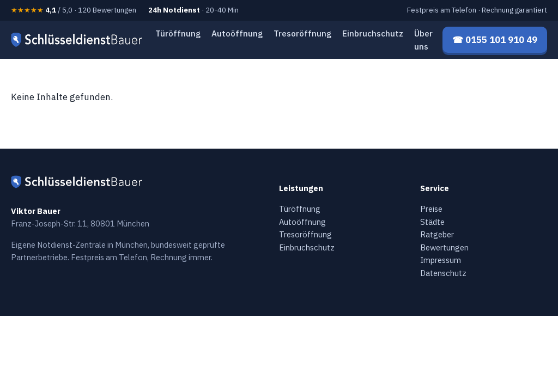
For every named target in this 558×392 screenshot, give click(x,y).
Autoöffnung (237, 33)
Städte (432, 222)
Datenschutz (443, 273)
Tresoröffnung (302, 33)
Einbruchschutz (373, 33)
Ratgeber (437, 234)
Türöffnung (178, 33)
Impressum (441, 260)
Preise (431, 209)
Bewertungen (444, 247)
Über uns (423, 40)
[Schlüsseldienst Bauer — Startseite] (78, 40)
